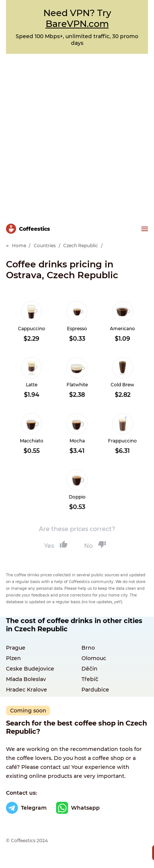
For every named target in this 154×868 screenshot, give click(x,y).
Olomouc (94, 658)
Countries (45, 246)
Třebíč (90, 679)
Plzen (13, 658)
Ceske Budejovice (30, 669)
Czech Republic (81, 246)
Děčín (90, 669)
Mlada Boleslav (26, 679)
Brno (88, 648)
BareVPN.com (77, 24)
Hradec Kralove (27, 690)
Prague (16, 648)
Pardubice (95, 690)
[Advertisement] (77, 135)
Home (19, 246)
